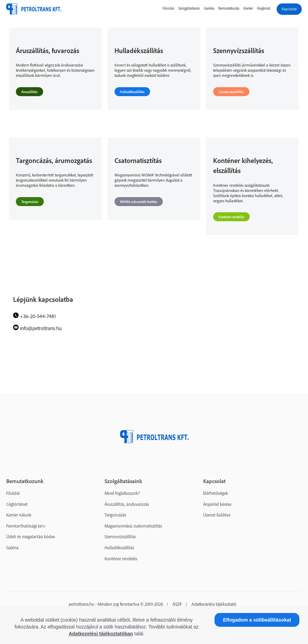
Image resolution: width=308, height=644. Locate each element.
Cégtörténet (17, 504)
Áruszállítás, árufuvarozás (127, 504)
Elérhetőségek (216, 493)
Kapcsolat (289, 9)
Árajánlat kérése (217, 504)
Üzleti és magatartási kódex (31, 536)
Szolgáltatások (189, 8)
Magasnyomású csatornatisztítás (133, 526)
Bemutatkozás (229, 8)
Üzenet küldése (217, 515)
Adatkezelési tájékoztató (214, 604)
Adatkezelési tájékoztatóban (101, 634)
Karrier (248, 8)
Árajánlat (264, 8)
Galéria (209, 8)
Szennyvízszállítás (231, 92)
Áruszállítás (29, 92)
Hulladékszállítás (132, 92)
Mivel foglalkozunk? (122, 493)
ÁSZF (177, 604)
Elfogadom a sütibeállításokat (257, 620)
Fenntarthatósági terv (26, 526)
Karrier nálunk (19, 515)
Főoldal (168, 8)
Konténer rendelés (231, 217)
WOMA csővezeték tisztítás (139, 202)
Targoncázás (30, 202)
